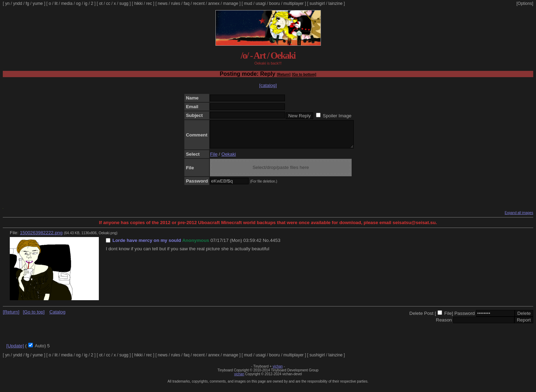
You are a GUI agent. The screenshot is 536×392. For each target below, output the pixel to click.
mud (248, 3)
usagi (261, 3)
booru (275, 3)
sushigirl (317, 3)
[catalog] (268, 85)
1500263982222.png (41, 238)
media (67, 3)
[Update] (15, 351)
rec (149, 3)
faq (187, 3)
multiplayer (294, 3)
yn (8, 3)
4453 (275, 246)
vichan (278, 372)
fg (27, 3)
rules (176, 3)
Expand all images (519, 218)
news (163, 3)
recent (199, 3)
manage (231, 3)
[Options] (525, 3)
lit (56, 3)
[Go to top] (34, 317)
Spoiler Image (337, 116)
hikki (138, 3)
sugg (124, 3)
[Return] (284, 75)
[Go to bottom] (304, 75)
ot (101, 3)
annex (214, 3)
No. (266, 246)
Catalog (57, 317)
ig (86, 3)
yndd (17, 3)
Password (465, 319)
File (214, 159)
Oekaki (229, 159)
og (78, 3)
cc (108, 3)
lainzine (335, 3)
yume (38, 3)
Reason (444, 325)
